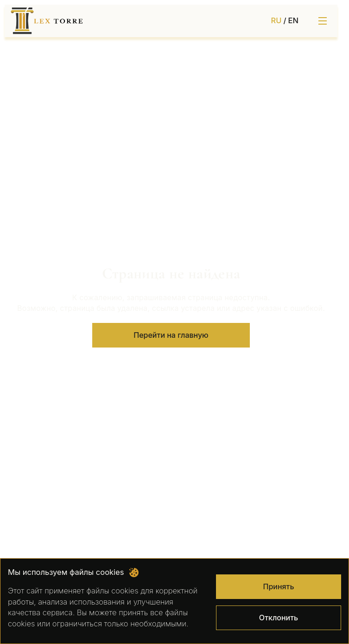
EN (293, 20)
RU (276, 20)
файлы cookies (112, 591)
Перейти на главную (171, 335)
